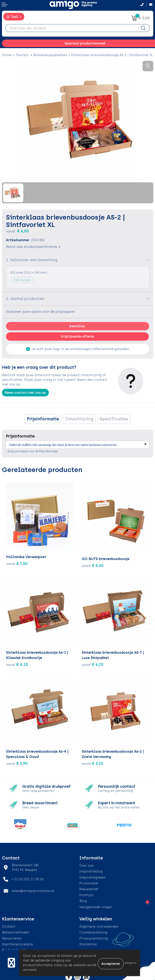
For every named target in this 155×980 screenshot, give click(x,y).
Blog (83, 899)
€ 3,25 (92, 761)
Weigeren (130, 963)
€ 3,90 (17, 761)
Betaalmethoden (16, 930)
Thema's (22, 55)
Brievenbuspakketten (50, 55)
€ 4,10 (17, 662)
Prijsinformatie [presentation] (43, 419)
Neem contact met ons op (25, 393)
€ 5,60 (93, 564)
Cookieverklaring (93, 930)
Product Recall (14, 948)
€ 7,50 (17, 564)
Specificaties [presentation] (114, 419)
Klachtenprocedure (17, 942)
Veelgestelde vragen (96, 905)
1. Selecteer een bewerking (32, 260)
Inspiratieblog (91, 869)
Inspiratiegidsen (92, 875)
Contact (9, 925)
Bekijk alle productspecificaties (33, 247)
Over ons (86, 864)
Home (7, 55)
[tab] (43, 419)
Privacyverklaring (93, 936)
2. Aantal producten (25, 299)
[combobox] (71, 28)
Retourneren (12, 936)
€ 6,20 (93, 662)
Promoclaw (89, 881)
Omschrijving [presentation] (79, 419)
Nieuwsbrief (89, 887)
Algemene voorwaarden (99, 925)
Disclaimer (88, 942)
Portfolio (87, 893)
